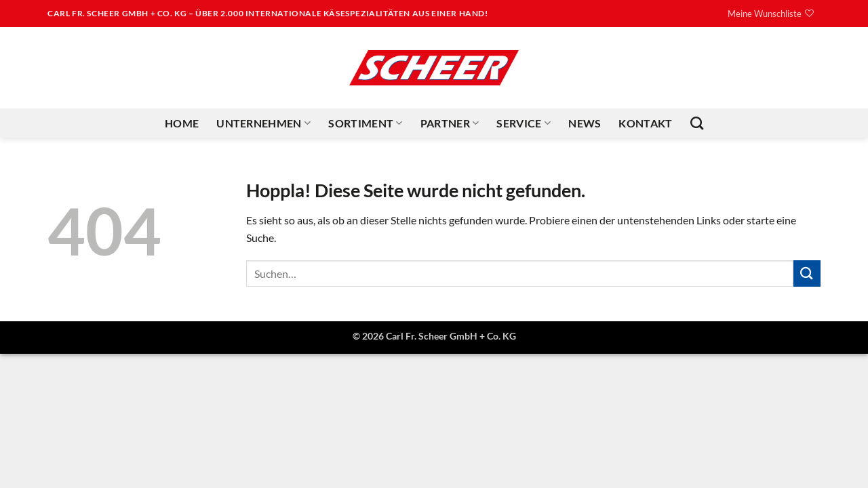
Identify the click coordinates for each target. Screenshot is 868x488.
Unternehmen (263, 123)
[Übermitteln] (807, 273)
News (585, 123)
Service (524, 123)
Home (182, 123)
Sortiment (365, 123)
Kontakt (645, 123)
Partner (450, 123)
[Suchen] (697, 123)
